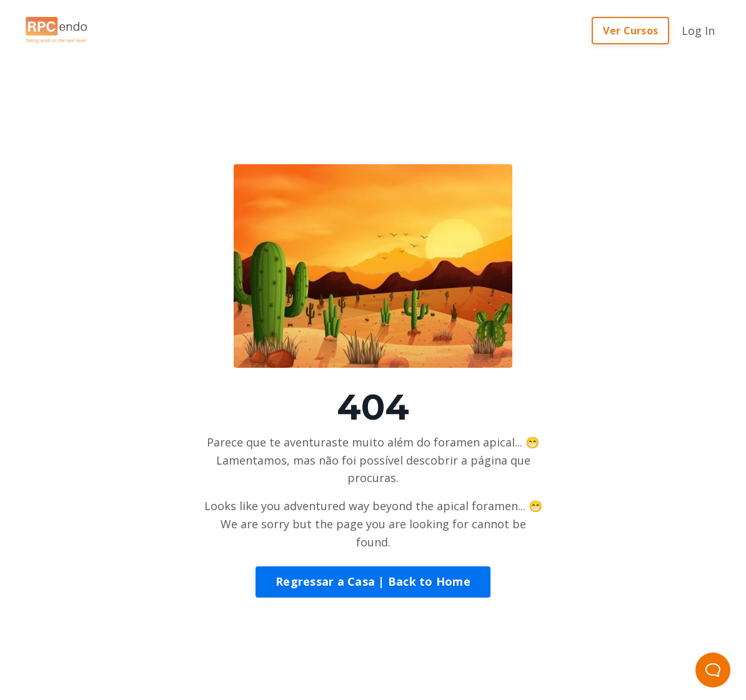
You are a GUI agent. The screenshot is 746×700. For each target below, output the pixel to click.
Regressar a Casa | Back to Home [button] (373, 581)
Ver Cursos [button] (631, 31)
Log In (698, 31)
